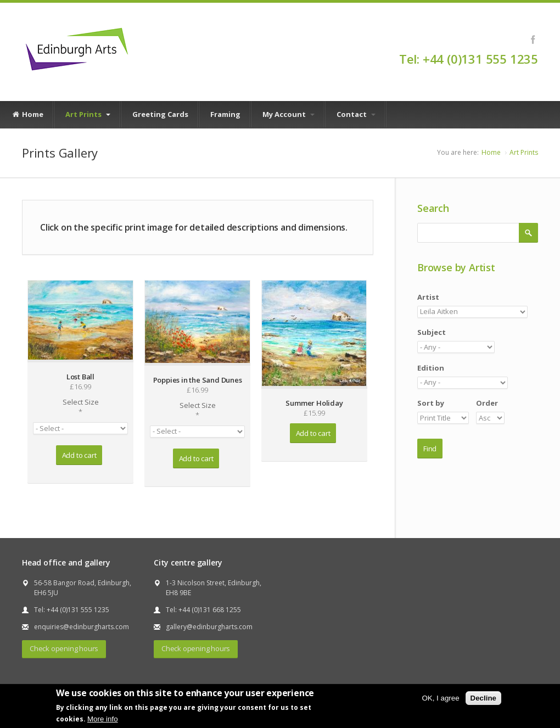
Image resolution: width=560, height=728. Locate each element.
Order (487, 403)
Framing (225, 114)
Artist (428, 297)
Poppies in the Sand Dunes (198, 380)
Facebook (533, 40)
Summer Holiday (314, 403)
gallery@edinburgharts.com (209, 627)
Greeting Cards (160, 114)
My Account (289, 114)
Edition (431, 368)
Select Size (80, 407)
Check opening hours (64, 648)
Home (27, 115)
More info (103, 719)
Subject (432, 332)
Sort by (431, 403)
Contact (356, 114)
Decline (483, 698)
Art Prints (88, 114)
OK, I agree (440, 698)
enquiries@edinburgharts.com (82, 627)
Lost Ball (80, 377)
